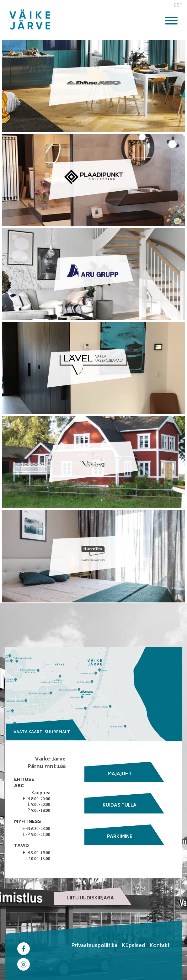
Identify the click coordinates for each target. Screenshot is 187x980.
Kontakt (160, 946)
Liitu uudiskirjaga (91, 898)
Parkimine (120, 837)
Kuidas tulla (120, 805)
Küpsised (133, 946)
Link (93, 86)
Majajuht (120, 774)
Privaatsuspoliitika (94, 946)
